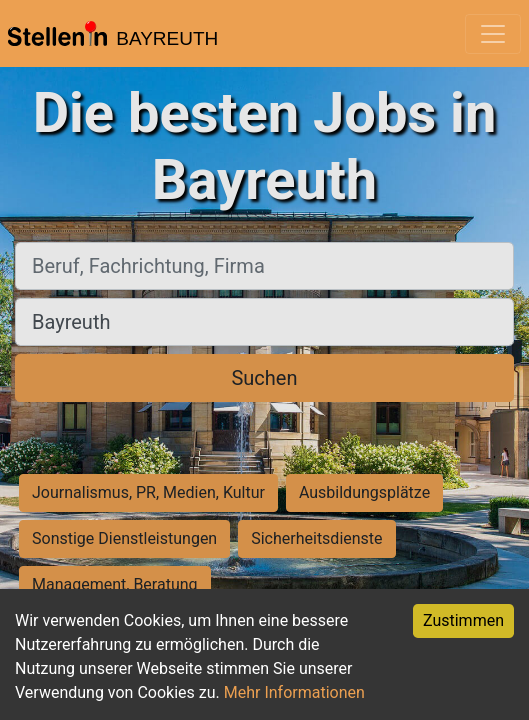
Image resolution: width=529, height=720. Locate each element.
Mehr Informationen (294, 692)
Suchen (264, 378)
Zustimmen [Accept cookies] (463, 620)
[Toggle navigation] (493, 34)
